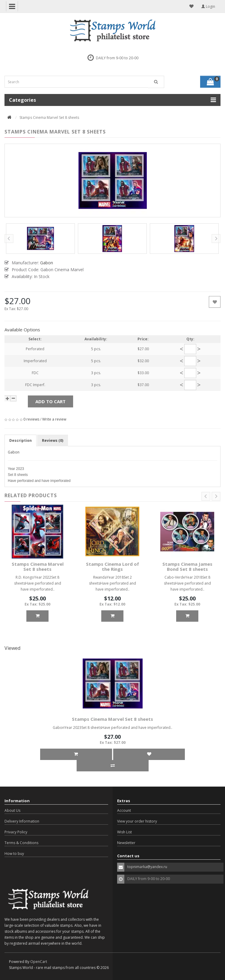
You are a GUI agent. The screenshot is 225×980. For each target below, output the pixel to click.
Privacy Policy (16, 832)
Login (208, 6)
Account (124, 810)
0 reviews (31, 419)
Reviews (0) (53, 440)
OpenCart (39, 962)
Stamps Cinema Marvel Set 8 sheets (38, 566)
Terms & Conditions (21, 843)
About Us (12, 810)
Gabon (14, 452)
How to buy (14, 854)
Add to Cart (50, 401)
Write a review (54, 419)
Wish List (124, 832)
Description (21, 440)
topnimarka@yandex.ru (147, 867)
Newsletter (126, 843)
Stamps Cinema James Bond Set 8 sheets (187, 566)
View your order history (137, 821)
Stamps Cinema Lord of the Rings (112, 566)
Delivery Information (22, 821)
